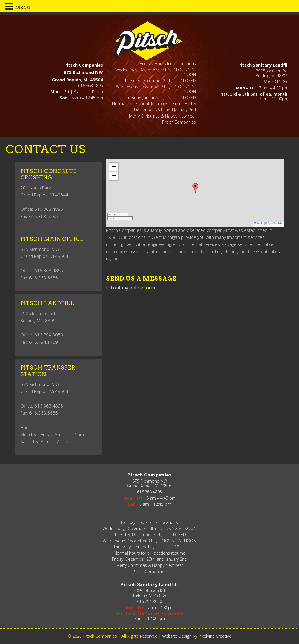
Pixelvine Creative (215, 636)
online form (142, 288)
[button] (195, 188)
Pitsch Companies (149, 40)
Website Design (177, 636)
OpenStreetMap (275, 223)
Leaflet (259, 223)
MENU (23, 7)
